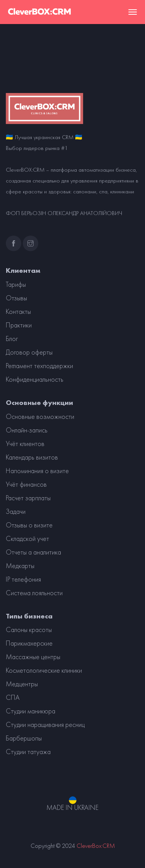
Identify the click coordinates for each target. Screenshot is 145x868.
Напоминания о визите (37, 471)
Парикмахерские (29, 643)
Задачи (16, 511)
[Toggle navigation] (133, 12)
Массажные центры (33, 657)
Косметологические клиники (44, 670)
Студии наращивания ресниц (45, 725)
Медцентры (22, 684)
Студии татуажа (28, 752)
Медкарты (20, 566)
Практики (19, 325)
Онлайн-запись (27, 430)
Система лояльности (34, 593)
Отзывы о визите (29, 525)
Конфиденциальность (35, 379)
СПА (13, 697)
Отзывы (16, 298)
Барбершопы (24, 738)
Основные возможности (40, 417)
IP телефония (23, 579)
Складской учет (27, 539)
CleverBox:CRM (96, 846)
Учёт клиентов (25, 444)
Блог (12, 339)
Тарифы (16, 284)
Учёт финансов (26, 484)
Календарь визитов (32, 457)
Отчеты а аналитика (33, 552)
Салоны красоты (29, 630)
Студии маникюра (31, 711)
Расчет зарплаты (28, 498)
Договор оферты (29, 352)
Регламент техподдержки (39, 366)
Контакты (18, 312)
